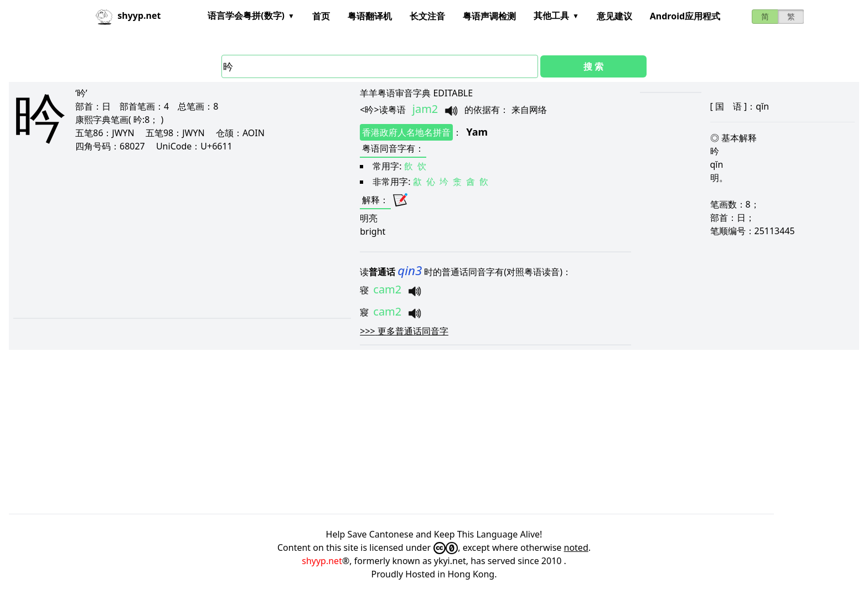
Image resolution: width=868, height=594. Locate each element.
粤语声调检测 (489, 16)
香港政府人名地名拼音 (406, 132)
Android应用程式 (685, 16)
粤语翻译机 (370, 16)
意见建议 (614, 16)
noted (576, 547)
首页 (321, 16)
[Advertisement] (152, 235)
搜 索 (593, 66)
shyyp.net (322, 561)
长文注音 (427, 16)
